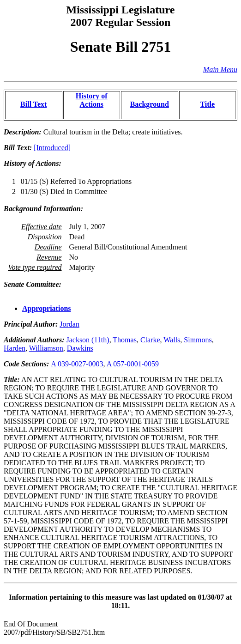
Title (207, 104)
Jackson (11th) (87, 340)
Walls (172, 340)
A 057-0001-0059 (133, 364)
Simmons (198, 340)
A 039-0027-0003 (77, 364)
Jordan (69, 324)
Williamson (46, 348)
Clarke (150, 340)
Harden (15, 348)
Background (150, 104)
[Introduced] (52, 148)
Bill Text (33, 104)
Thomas (125, 340)
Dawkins (80, 348)
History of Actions (92, 100)
